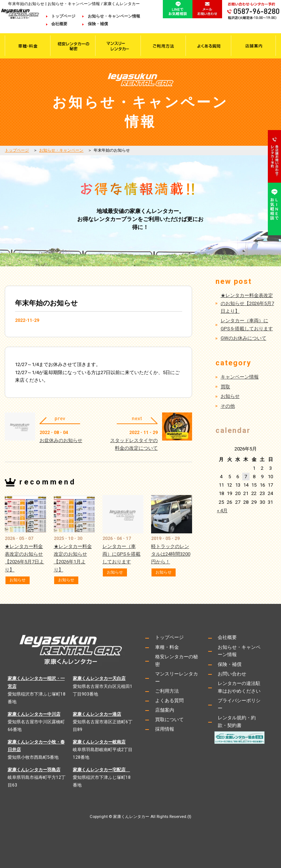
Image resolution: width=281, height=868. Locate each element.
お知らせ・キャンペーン (61, 150)
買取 (225, 387)
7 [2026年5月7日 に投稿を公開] (246, 477)
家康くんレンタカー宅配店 (101, 770)
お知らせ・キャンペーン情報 (114, 16)
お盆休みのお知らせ (61, 440)
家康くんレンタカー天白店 (99, 678)
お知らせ (18, 580)
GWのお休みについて (243, 338)
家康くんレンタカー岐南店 (99, 742)
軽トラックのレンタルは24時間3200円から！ (171, 554)
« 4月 (222, 511)
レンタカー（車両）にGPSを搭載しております (121, 554)
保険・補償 (98, 24)
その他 (228, 406)
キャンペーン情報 (240, 377)
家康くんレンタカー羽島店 (34, 770)
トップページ (63, 16)
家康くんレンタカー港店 (97, 714)
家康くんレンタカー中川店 (34, 714)
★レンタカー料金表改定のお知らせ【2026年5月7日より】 (247, 303)
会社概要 (63, 24)
